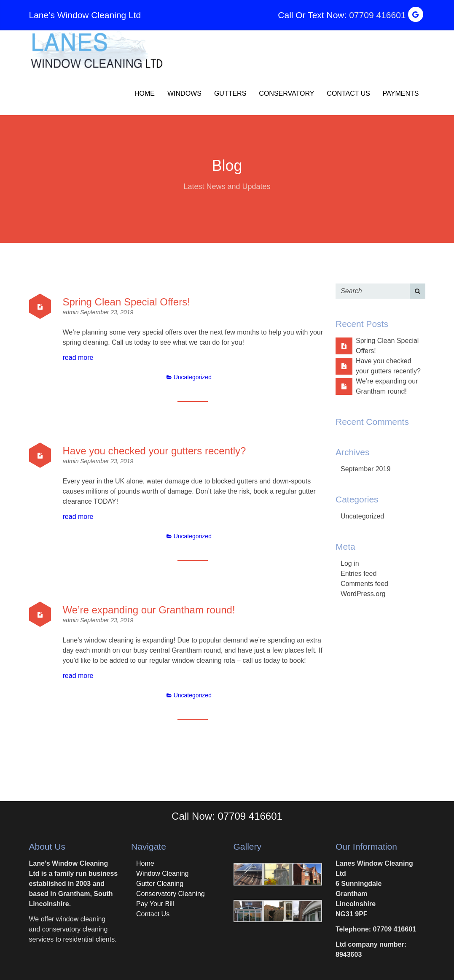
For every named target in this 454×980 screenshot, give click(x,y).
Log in (350, 563)
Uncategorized (193, 377)
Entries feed (359, 574)
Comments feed (364, 584)
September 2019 (365, 469)
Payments (401, 93)
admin (72, 312)
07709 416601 (377, 15)
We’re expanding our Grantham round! (149, 610)
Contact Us (348, 93)
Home (145, 93)
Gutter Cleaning (160, 884)
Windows (184, 93)
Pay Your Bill (155, 904)
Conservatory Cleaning (171, 894)
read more (78, 358)
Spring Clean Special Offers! (126, 302)
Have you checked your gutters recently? (154, 451)
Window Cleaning (163, 873)
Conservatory (286, 93)
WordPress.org (363, 594)
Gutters (230, 93)
